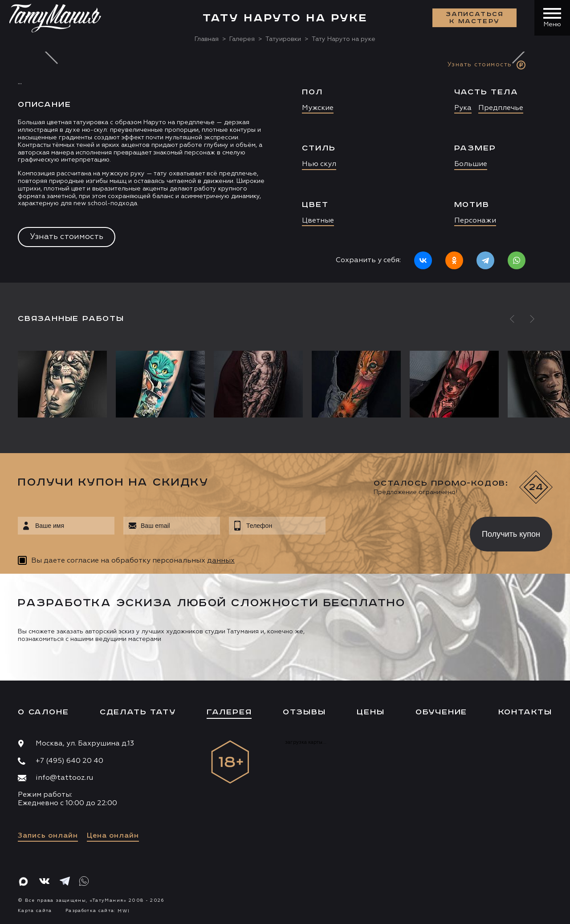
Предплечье (501, 108)
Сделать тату (138, 712)
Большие (471, 164)
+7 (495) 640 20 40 (69, 761)
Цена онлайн (113, 836)
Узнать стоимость (67, 237)
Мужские (318, 108)
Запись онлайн (48, 836)
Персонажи (475, 221)
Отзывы (304, 712)
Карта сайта (35, 911)
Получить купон (511, 534)
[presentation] (391, 531)
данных (221, 561)
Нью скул (319, 164)
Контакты (525, 712)
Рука (463, 108)
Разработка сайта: (98, 911)
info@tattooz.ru (64, 778)
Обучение (441, 712)
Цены (370, 712)
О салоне (43, 712)
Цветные (318, 221)
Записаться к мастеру (475, 18)
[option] (285, 167)
